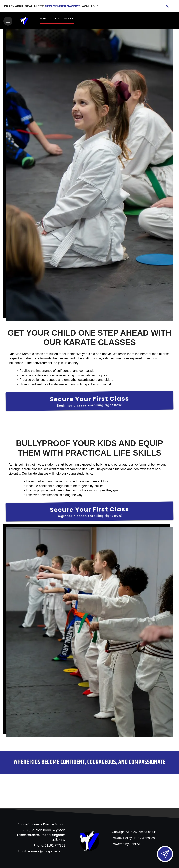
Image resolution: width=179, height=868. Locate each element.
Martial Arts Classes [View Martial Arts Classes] (57, 19)
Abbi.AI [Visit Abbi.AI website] (135, 843)
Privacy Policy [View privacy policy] (122, 837)
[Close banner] (167, 6)
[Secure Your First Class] (89, 400)
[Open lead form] (165, 854)
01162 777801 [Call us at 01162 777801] (55, 845)
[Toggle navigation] (8, 21)
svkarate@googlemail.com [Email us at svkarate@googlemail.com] (46, 851)
